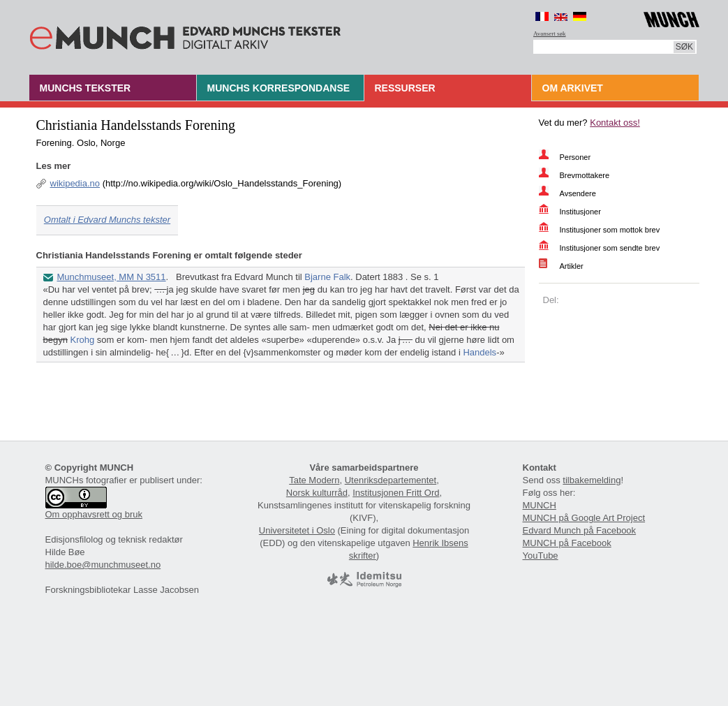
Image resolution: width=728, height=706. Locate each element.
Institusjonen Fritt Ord (396, 493)
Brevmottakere (585, 175)
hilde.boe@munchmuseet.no (103, 565)
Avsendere (578, 193)
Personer (575, 157)
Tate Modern (314, 480)
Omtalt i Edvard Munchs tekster (107, 220)
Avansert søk (550, 34)
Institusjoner (580, 212)
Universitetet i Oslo (297, 530)
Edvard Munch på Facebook (580, 530)
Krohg (83, 340)
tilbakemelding (592, 480)
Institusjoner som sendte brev (610, 248)
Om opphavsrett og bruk (94, 514)
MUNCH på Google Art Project (584, 518)
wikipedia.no (75, 183)
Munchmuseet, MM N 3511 (112, 277)
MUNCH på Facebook (567, 543)
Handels (480, 352)
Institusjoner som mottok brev (610, 230)
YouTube (541, 556)
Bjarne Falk (327, 277)
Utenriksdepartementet (391, 480)
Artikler (572, 266)
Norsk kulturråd (317, 493)
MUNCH (540, 505)
